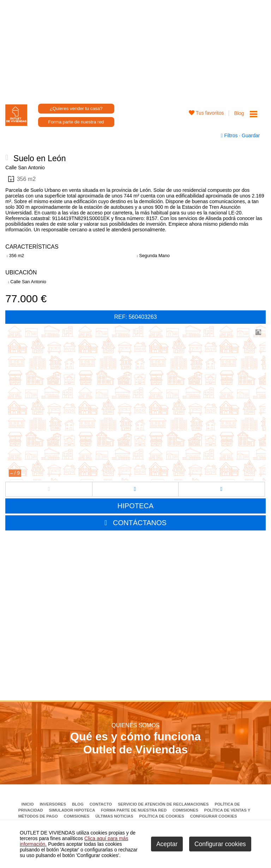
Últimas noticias (115, 816)
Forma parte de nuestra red (76, 122)
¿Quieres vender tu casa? (76, 108)
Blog (239, 113)
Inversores (53, 804)
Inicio (28, 804)
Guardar (250, 135)
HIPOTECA (135, 506)
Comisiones (186, 810)
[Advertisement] (136, 49)
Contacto (101, 804)
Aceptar (167, 844)
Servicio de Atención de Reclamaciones (164, 804)
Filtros (230, 135)
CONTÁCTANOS (140, 523)
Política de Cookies (162, 816)
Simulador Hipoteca (72, 810)
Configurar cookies (214, 816)
